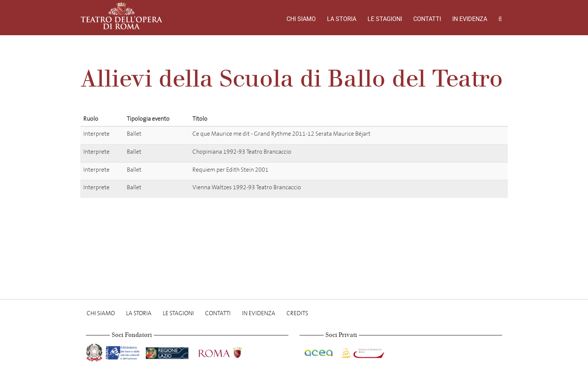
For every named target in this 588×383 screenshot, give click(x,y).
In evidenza (470, 19)
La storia (342, 19)
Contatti (427, 19)
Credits (297, 313)
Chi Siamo (301, 19)
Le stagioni (385, 19)
